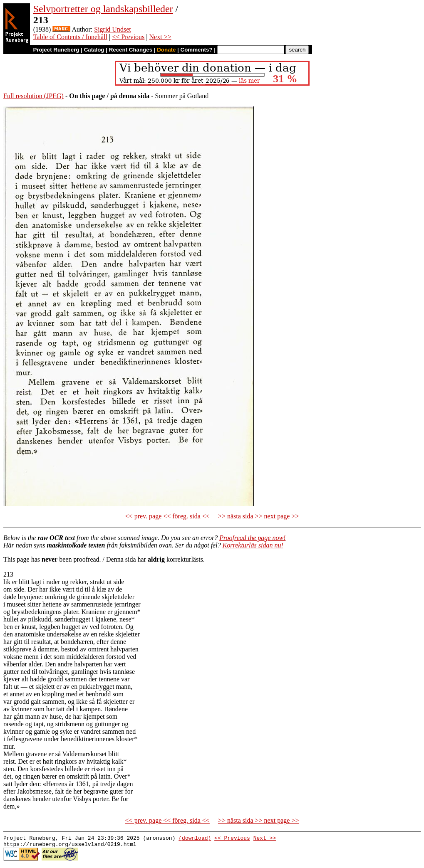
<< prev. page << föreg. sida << (167, 516)
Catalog (94, 50)
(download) (195, 839)
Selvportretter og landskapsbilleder (103, 9)
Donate (166, 50)
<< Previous (128, 37)
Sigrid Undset (112, 29)
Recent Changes (131, 50)
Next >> (160, 37)
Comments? (197, 50)
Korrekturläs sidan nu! (253, 545)
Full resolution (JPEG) (33, 96)
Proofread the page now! (252, 538)
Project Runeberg (56, 50)
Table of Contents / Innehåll (70, 37)
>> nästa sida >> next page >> (259, 516)
